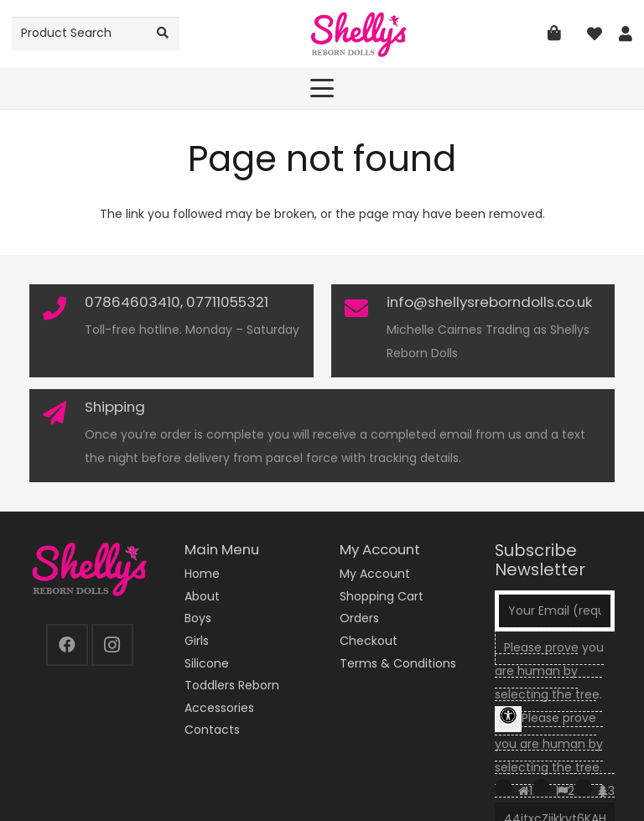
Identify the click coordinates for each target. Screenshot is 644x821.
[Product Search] (96, 33)
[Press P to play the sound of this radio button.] (504, 788)
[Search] (163, 33)
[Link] (626, 34)
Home (202, 574)
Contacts (212, 730)
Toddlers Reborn (232, 685)
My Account (375, 574)
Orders (359, 618)
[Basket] (554, 34)
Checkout (369, 641)
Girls (197, 641)
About (202, 596)
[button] (322, 88)
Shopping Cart (382, 596)
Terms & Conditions (398, 663)
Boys (198, 618)
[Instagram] (112, 645)
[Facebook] (67, 645)
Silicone (207, 663)
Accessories (219, 708)
